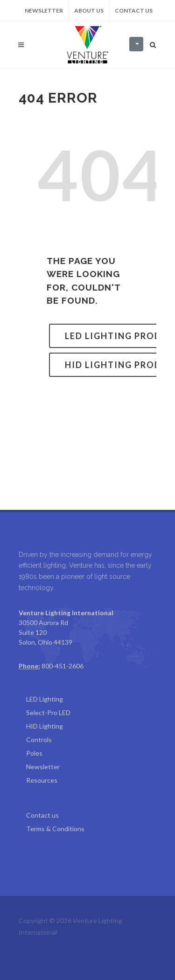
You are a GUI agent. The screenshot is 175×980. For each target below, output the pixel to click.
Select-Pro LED (48, 712)
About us (89, 10)
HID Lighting (45, 726)
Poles (34, 753)
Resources (42, 780)
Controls (39, 740)
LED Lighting (45, 699)
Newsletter (44, 10)
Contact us (134, 10)
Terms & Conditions (55, 829)
